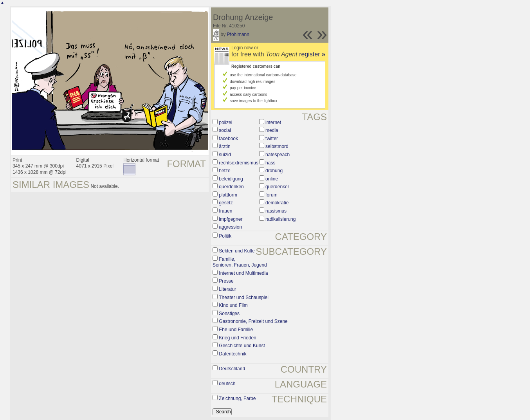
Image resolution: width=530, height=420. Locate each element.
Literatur (227, 289)
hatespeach (278, 155)
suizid (225, 155)
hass (270, 163)
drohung (274, 171)
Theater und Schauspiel (244, 297)
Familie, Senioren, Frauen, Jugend (240, 262)
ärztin (224, 146)
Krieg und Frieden (237, 338)
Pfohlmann (238, 34)
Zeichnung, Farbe (237, 398)
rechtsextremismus (239, 163)
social (225, 130)
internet (273, 123)
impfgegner (231, 219)
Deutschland (232, 369)
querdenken (231, 187)
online (272, 179)
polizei (225, 123)
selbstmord (277, 146)
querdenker (277, 187)
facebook (228, 139)
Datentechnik (233, 354)
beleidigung (231, 179)
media (272, 130)
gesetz (226, 203)
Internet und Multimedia (243, 273)
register (312, 54)
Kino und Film (233, 305)
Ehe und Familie (236, 330)
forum (271, 195)
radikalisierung (280, 219)
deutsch (227, 384)
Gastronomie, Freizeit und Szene (253, 321)
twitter (272, 139)
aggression (230, 227)
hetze (224, 171)
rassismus (276, 211)
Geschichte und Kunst (242, 346)
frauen (225, 211)
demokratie (277, 203)
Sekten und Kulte (237, 251)
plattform (228, 195)
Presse (226, 281)
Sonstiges (229, 314)
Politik (225, 236)
